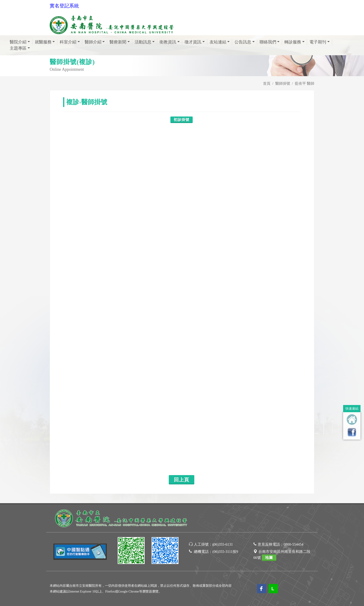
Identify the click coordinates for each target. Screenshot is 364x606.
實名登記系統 (64, 6)
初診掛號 (182, 120)
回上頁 (182, 480)
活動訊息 (143, 42)
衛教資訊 (168, 42)
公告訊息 (243, 42)
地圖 (269, 558)
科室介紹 (68, 42)
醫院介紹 (18, 42)
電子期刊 (318, 42)
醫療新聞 (118, 42)
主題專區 (18, 48)
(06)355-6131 (223, 544)
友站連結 (218, 42)
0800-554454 (294, 544)
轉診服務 (293, 42)
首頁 (267, 83)
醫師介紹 (93, 42)
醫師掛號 (283, 83)
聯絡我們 (268, 42)
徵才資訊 (193, 42)
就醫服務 (43, 42)
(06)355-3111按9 (225, 552)
